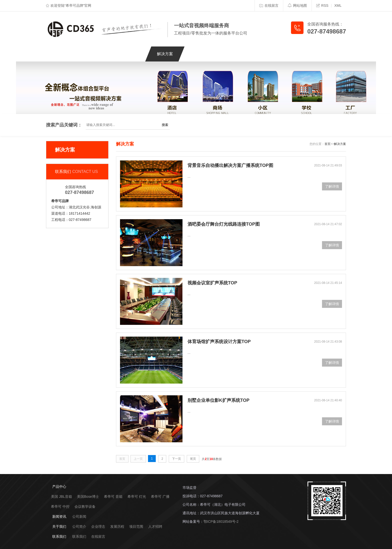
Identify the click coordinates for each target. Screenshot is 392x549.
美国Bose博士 (88, 497)
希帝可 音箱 (113, 497)
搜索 (165, 125)
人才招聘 (155, 527)
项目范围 (136, 527)
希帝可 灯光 (137, 497)
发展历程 (117, 527)
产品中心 (98, 54)
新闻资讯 (231, 54)
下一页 (176, 459)
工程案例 (132, 54)
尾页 (193, 459)
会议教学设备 (85, 507)
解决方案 (165, 54)
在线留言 (269, 5)
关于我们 (265, 54)
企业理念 (98, 527)
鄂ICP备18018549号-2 (221, 522)
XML (338, 5)
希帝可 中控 (60, 507)
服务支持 (198, 54)
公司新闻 (79, 517)
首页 (327, 144)
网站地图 (297, 5)
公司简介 (79, 527)
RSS (322, 5)
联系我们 (298, 54)
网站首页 (65, 54)
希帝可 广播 (160, 497)
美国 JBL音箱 (61, 497)
